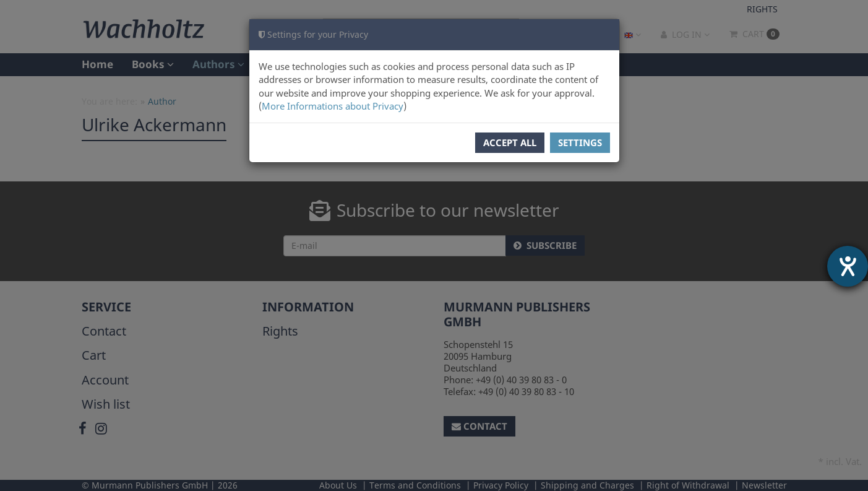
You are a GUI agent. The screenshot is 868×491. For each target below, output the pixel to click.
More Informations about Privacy (333, 106)
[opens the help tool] (848, 266)
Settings (580, 142)
